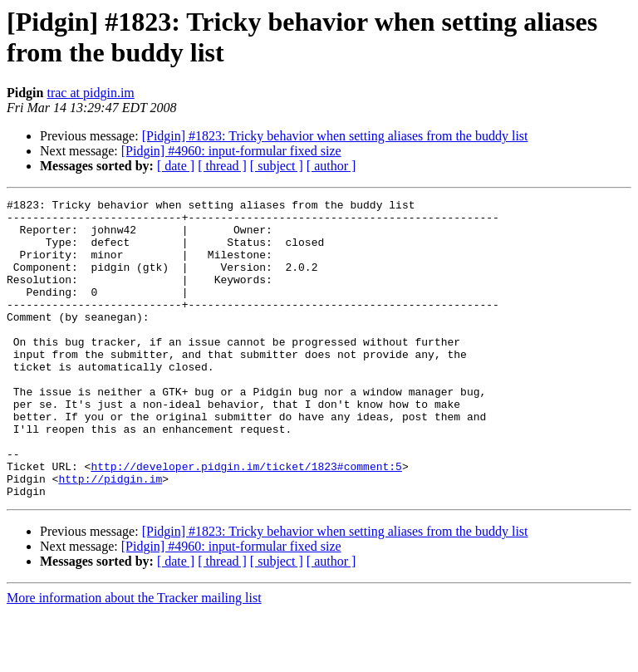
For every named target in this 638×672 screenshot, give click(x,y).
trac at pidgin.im (90, 93)
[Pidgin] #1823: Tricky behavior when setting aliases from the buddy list (335, 136)
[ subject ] (277, 166)
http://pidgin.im (110, 536)
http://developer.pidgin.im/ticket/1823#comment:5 (246, 521)
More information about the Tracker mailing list (134, 657)
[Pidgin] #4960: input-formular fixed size (231, 151)
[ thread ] (222, 166)
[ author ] (331, 166)
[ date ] (176, 166)
